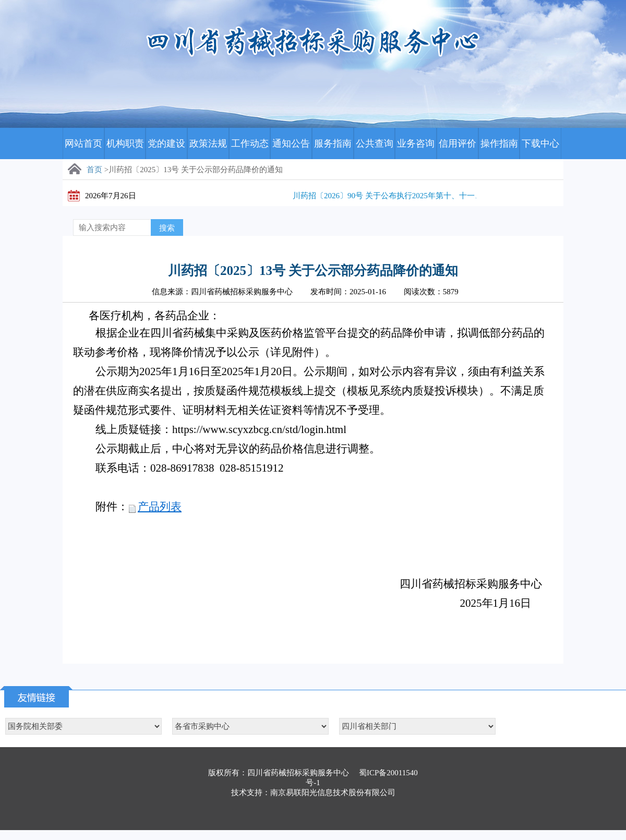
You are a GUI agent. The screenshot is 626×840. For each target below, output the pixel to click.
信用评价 (458, 143)
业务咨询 (416, 143)
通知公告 (291, 143)
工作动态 (250, 143)
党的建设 (166, 143)
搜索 (167, 228)
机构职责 (125, 143)
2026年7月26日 (111, 196)
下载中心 (540, 143)
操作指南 (499, 143)
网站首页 (83, 143)
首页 (94, 170)
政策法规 (208, 143)
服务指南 (333, 143)
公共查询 (375, 143)
